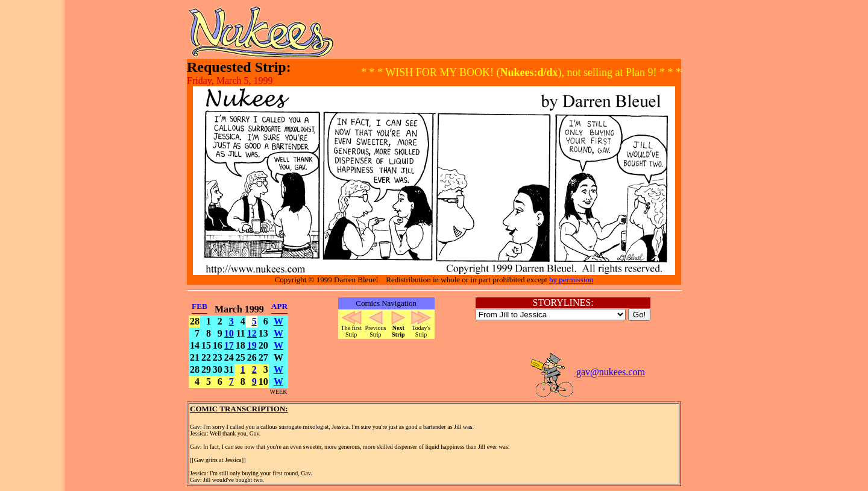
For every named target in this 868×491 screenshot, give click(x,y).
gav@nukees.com (587, 372)
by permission (571, 280)
